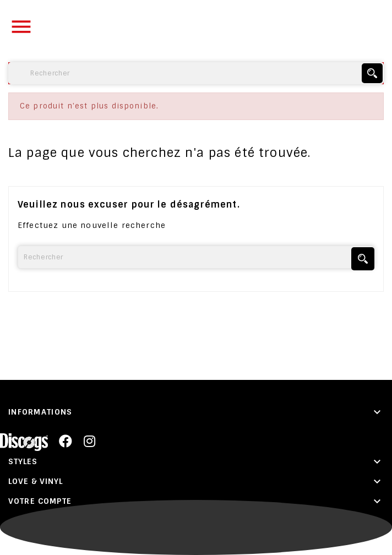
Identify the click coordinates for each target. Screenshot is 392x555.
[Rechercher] (196, 73)
